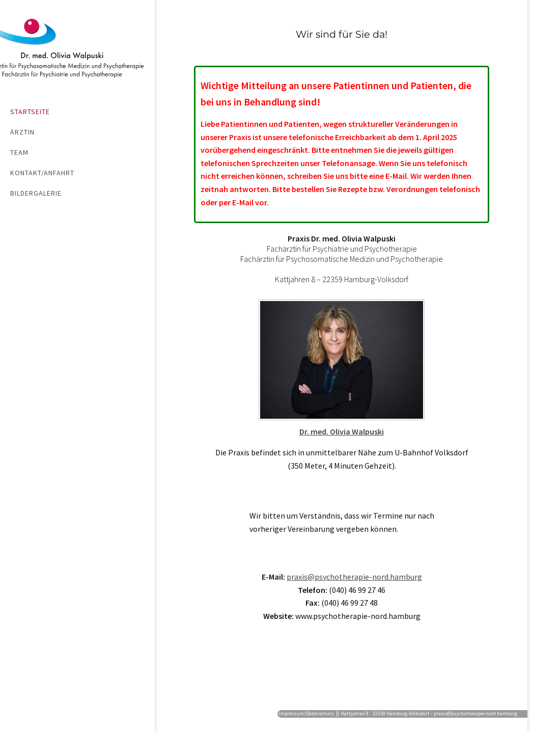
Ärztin (22, 132)
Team (19, 152)
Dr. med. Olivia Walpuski (342, 431)
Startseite (30, 112)
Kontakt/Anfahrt (42, 173)
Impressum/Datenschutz (306, 713)
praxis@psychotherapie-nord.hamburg (354, 577)
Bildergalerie (36, 193)
